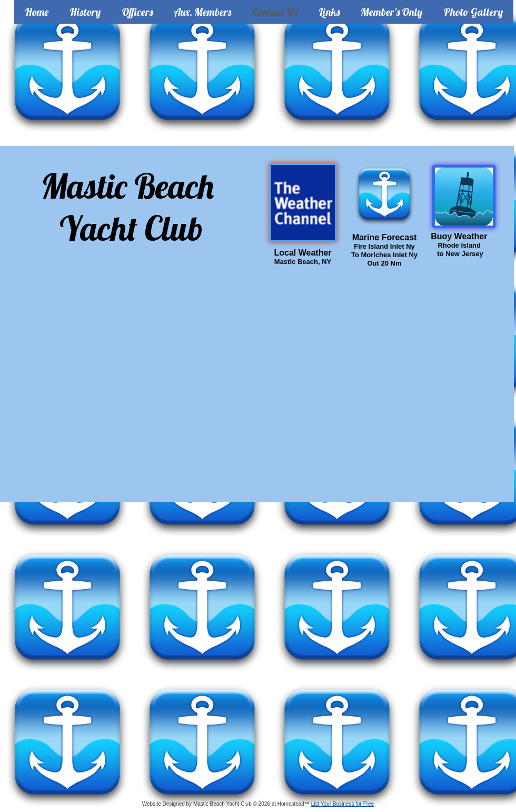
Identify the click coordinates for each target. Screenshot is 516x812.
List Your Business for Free (343, 804)
